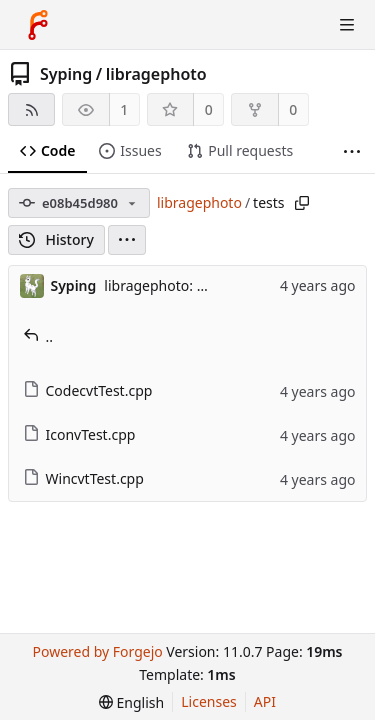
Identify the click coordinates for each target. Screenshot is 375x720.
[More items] (352, 151)
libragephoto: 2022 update (191, 285)
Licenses (209, 701)
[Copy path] (302, 203)
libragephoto (156, 74)
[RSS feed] (31, 109)
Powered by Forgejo (97, 651)
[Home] (38, 25)
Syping (66, 74)
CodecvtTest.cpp (88, 390)
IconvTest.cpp (79, 434)
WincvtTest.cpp (83, 478)
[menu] (127, 240)
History (56, 239)
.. (38, 336)
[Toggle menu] (347, 25)
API (265, 701)
